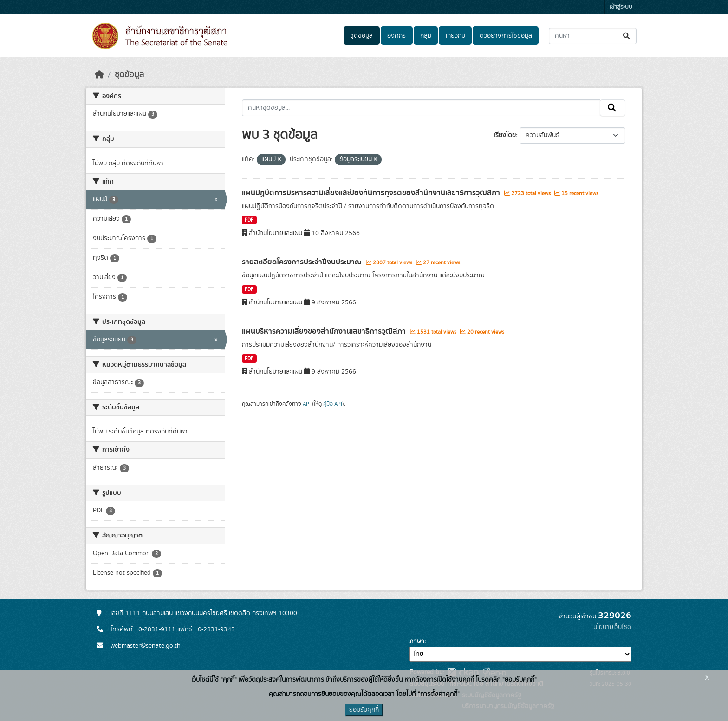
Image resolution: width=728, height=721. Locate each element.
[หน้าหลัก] (99, 75)
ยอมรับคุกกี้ (364, 710)
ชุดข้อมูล (361, 36)
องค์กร (396, 36)
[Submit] (627, 36)
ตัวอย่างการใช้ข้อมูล (506, 36)
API (307, 404)
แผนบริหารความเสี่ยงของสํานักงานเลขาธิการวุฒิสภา (325, 331)
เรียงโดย (505, 135)
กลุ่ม (426, 36)
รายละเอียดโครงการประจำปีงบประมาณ (303, 262)
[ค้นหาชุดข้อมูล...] (593, 36)
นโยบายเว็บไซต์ (612, 627)
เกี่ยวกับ (455, 36)
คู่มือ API (333, 404)
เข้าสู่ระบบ (621, 7)
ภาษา (417, 642)
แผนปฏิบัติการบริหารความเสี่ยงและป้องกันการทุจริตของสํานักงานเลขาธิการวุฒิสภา (372, 193)
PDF (249, 220)
